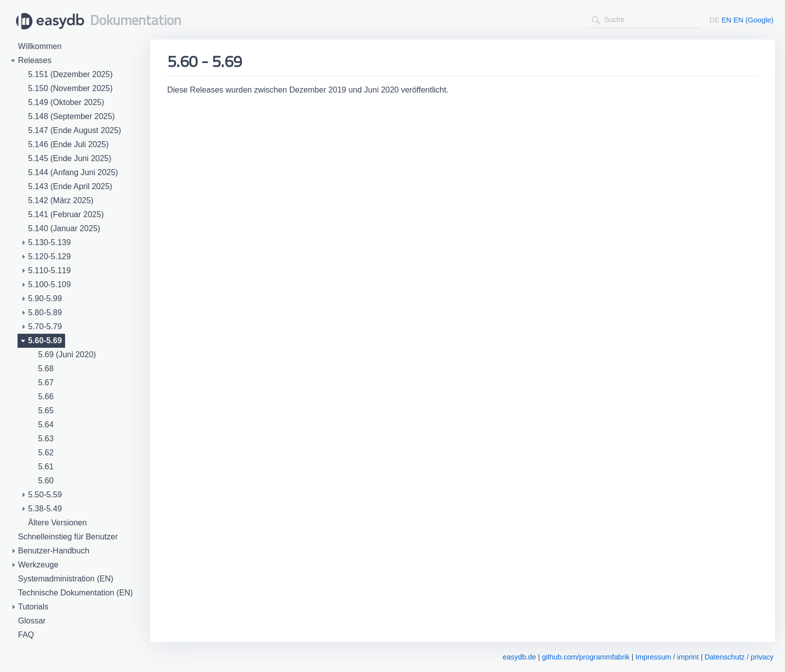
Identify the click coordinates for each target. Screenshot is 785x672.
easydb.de (519, 657)
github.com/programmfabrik (585, 657)
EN (726, 20)
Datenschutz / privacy (739, 657)
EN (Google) (753, 20)
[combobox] (643, 20)
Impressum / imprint (667, 657)
